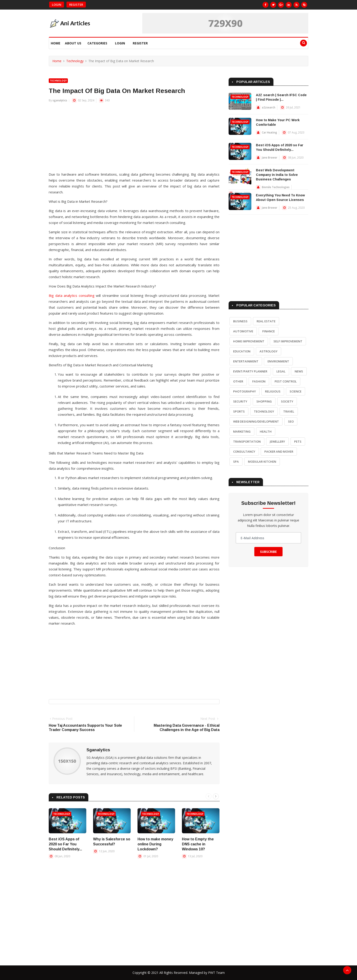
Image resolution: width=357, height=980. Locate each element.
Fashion (259, 381)
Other (238, 381)
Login (57, 5)
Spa (236, 462)
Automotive (243, 331)
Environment (278, 361)
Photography (245, 391)
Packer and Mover (279, 452)
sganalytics (60, 100)
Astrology (269, 351)
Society (287, 401)
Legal (281, 371)
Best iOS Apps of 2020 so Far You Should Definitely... (65, 844)
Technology (75, 61)
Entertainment (246, 361)
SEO (291, 421)
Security (240, 401)
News (299, 371)
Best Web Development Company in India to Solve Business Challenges (277, 175)
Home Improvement (249, 341)
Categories (97, 43)
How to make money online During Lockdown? (155, 844)
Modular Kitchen (262, 462)
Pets (298, 441)
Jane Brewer (270, 158)
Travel (289, 411)
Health (266, 431)
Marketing (242, 431)
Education (242, 351)
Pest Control (286, 381)
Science (296, 391)
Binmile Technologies (276, 187)
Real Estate (266, 321)
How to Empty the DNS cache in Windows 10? (198, 844)
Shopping (264, 401)
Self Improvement (288, 341)
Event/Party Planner (250, 371)
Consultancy (244, 452)
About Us (73, 43)
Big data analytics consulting (72, 295)
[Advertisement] (134, 139)
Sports (239, 411)
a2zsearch (269, 107)
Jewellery (277, 441)
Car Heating (269, 132)
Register (76, 5)
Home (56, 43)
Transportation (247, 441)
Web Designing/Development (256, 421)
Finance (269, 331)
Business (240, 321)
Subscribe (268, 552)
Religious (273, 391)
